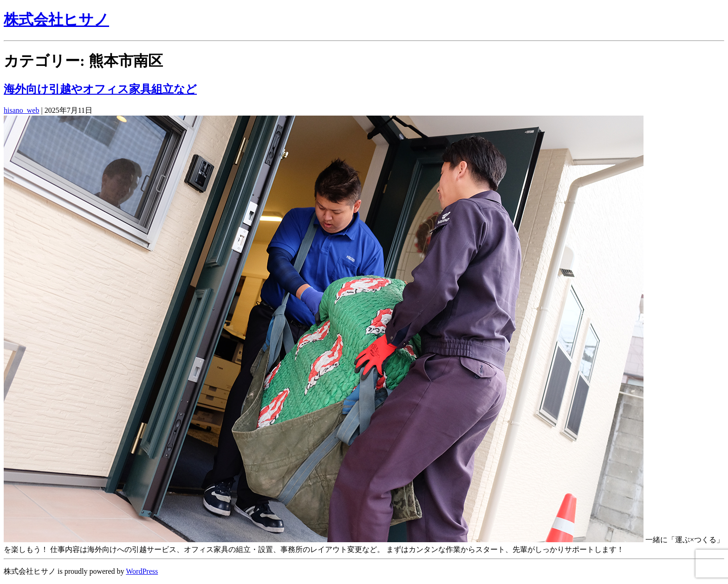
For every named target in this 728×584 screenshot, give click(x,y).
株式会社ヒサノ (56, 19)
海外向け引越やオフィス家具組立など (100, 89)
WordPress (142, 571)
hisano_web (21, 110)
